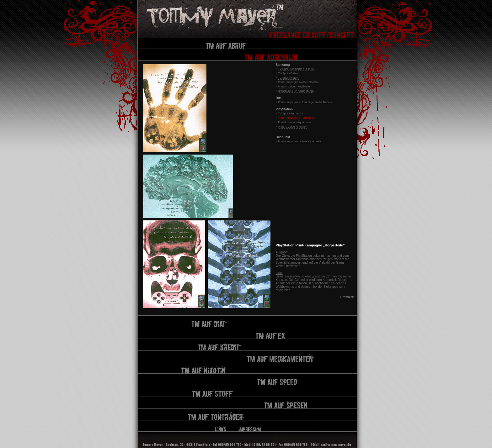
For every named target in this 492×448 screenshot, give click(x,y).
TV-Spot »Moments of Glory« (296, 69)
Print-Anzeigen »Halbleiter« (295, 87)
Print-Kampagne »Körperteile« (297, 118)
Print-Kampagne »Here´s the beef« (300, 141)
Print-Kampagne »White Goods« (298, 82)
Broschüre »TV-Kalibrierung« (296, 91)
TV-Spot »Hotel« (288, 78)
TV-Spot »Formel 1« (291, 113)
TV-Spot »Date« (288, 73)
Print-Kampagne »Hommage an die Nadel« (305, 102)
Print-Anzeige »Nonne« (293, 127)
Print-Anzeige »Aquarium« (294, 122)
